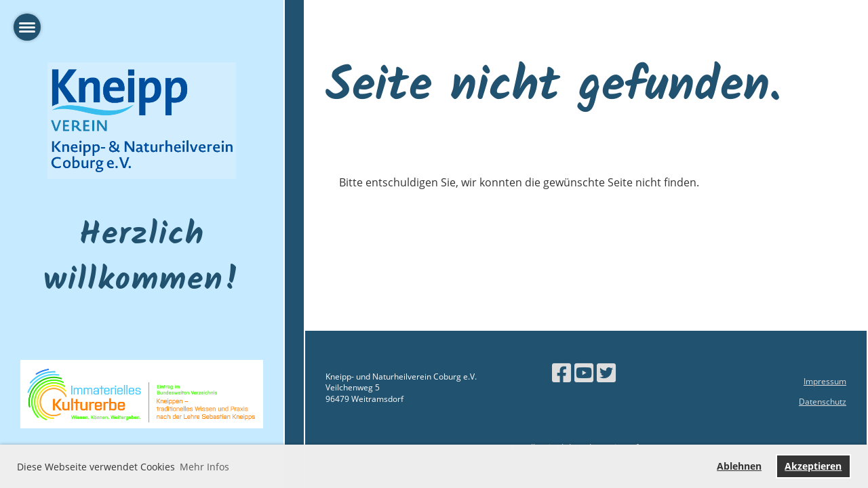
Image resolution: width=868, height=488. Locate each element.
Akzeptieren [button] (813, 466)
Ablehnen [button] (739, 466)
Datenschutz (823, 402)
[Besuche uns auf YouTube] (584, 372)
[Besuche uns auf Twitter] (606, 372)
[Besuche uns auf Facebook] (561, 372)
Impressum (825, 381)
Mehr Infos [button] (204, 467)
